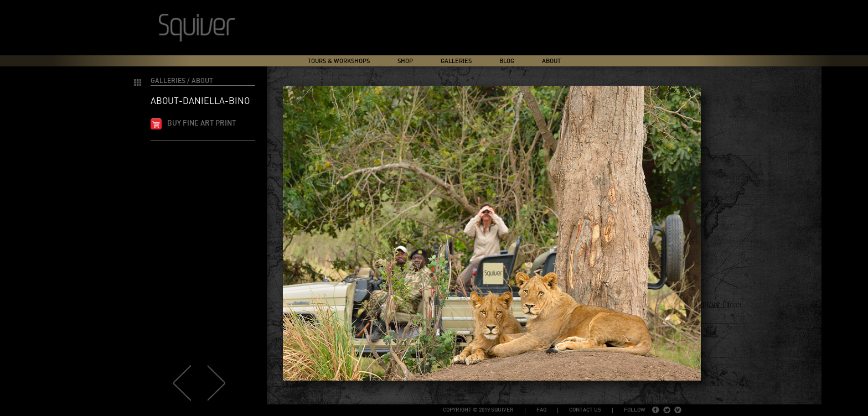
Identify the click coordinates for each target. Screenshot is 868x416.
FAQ (541, 410)
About (551, 61)
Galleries (456, 61)
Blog (507, 61)
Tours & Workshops (339, 61)
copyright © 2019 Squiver (478, 410)
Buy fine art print (201, 124)
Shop (405, 61)
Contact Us (585, 410)
